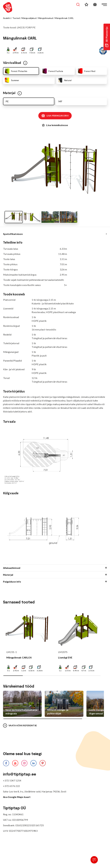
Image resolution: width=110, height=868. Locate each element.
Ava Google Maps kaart (17, 797)
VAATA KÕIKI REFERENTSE (20, 725)
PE (7, 101)
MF (60, 101)
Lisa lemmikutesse (55, 125)
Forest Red (86, 71)
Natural (64, 80)
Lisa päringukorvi (55, 116)
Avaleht (7, 18)
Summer (12, 80)
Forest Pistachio (16, 71)
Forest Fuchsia (52, 71)
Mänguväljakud (29, 18)
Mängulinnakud (46, 18)
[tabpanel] (55, 402)
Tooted (16, 18)
